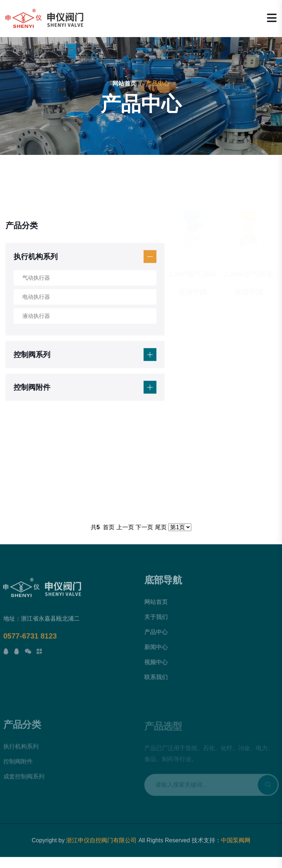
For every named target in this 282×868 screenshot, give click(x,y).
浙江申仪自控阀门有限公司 (101, 840)
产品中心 (156, 636)
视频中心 (156, 666)
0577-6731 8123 (30, 639)
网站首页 (124, 83)
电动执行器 (36, 297)
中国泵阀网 (236, 840)
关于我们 (156, 621)
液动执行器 (36, 316)
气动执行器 (36, 278)
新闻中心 (156, 651)
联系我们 (156, 681)
